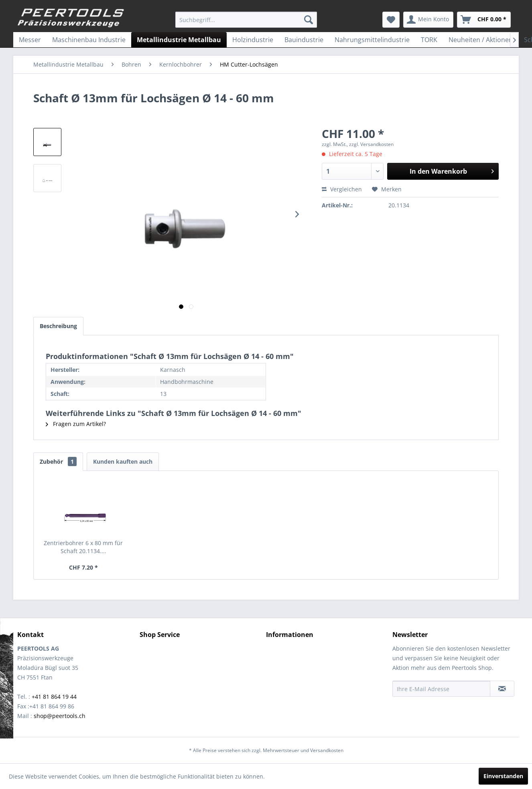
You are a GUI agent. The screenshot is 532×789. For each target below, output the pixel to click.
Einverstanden (503, 776)
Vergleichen (342, 189)
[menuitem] (246, 20)
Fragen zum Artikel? (76, 424)
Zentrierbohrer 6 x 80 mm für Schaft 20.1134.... (83, 547)
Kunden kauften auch (123, 461)
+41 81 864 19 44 (54, 697)
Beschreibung (58, 326)
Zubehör (58, 461)
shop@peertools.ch (60, 716)
